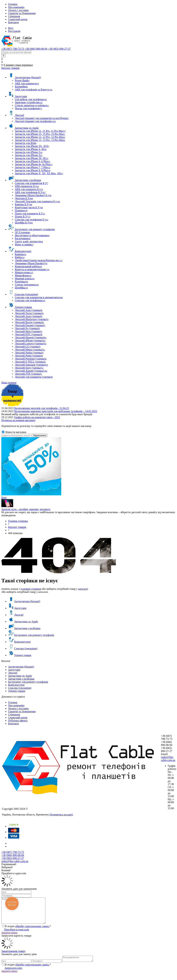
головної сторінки (31, 589)
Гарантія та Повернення (22, 13)
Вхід (11, 28)
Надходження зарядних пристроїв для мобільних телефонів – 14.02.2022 (56, 411)
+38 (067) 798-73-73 (13, 852)
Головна (13, 4)
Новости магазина (14, 432)
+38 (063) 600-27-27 (13, 858)
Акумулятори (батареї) (24, 601)
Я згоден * (28, 931)
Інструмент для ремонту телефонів (31, 635)
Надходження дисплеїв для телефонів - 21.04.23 (42, 408)
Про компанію (16, 7)
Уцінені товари (20, 655)
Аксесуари (17, 608)
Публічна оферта (18, 721)
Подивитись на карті (61, 815)
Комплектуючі (19, 642)
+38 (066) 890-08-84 (13, 855)
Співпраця (14, 16)
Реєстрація (14, 31)
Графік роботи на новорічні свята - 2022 (37, 417)
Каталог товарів (10, 68)
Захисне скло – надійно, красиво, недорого (26, 509)
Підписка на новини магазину (18, 420)
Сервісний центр (18, 19)
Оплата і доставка (18, 10)
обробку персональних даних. (32, 931)
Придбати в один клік (15, 935)
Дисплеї (16, 615)
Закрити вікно (9, 938)
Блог (4, 497)
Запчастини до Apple (23, 622)
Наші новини (9, 383)
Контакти (13, 22)
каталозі (83, 589)
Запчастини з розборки (24, 628)
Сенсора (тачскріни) (23, 648)
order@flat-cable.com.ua (168, 759)
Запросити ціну (12, 974)
